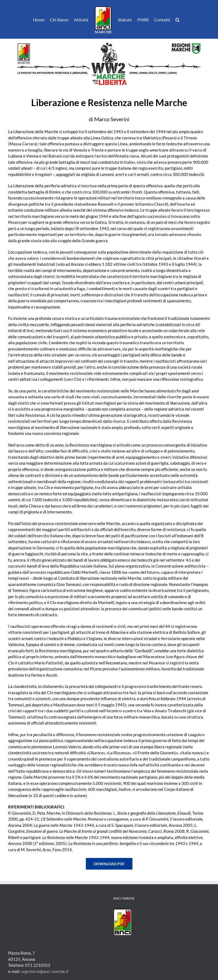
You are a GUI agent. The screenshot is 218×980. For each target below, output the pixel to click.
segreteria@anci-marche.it (45, 971)
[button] (178, 19)
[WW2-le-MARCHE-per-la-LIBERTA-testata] (109, 41)
